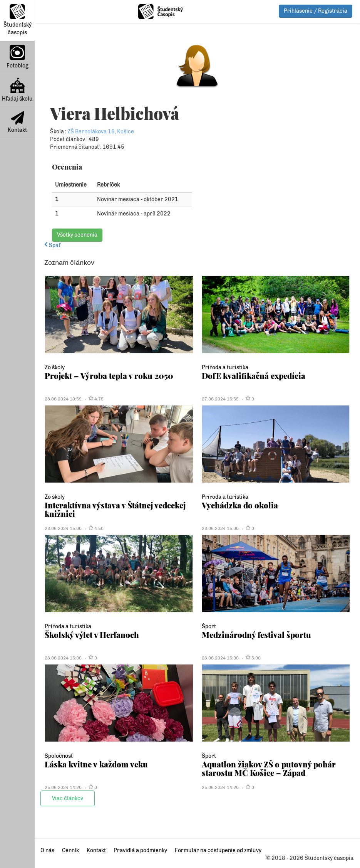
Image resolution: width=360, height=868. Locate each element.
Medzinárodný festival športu (256, 635)
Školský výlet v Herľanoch (92, 635)
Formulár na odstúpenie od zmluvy (218, 850)
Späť (52, 245)
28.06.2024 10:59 (63, 399)
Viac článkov (68, 798)
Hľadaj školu (17, 90)
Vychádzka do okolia (240, 505)
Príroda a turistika (225, 368)
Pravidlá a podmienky (140, 850)
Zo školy (55, 368)
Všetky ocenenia (77, 235)
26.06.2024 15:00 (63, 528)
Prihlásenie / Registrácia (316, 11)
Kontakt (17, 122)
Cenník (70, 850)
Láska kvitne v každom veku (96, 764)
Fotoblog (18, 57)
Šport (209, 627)
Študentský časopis (18, 20)
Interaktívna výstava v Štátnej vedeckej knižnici (115, 509)
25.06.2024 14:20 (63, 787)
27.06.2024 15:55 (220, 399)
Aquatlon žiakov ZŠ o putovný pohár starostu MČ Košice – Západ (269, 768)
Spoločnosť (59, 756)
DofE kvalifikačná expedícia (254, 376)
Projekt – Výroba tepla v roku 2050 (109, 376)
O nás (47, 850)
